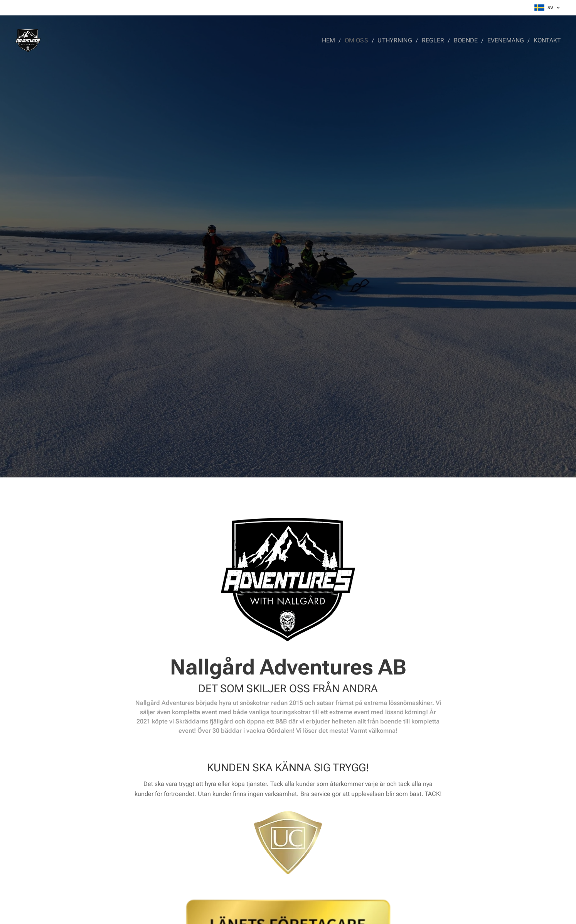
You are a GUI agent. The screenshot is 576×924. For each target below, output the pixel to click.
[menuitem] (340, 40)
